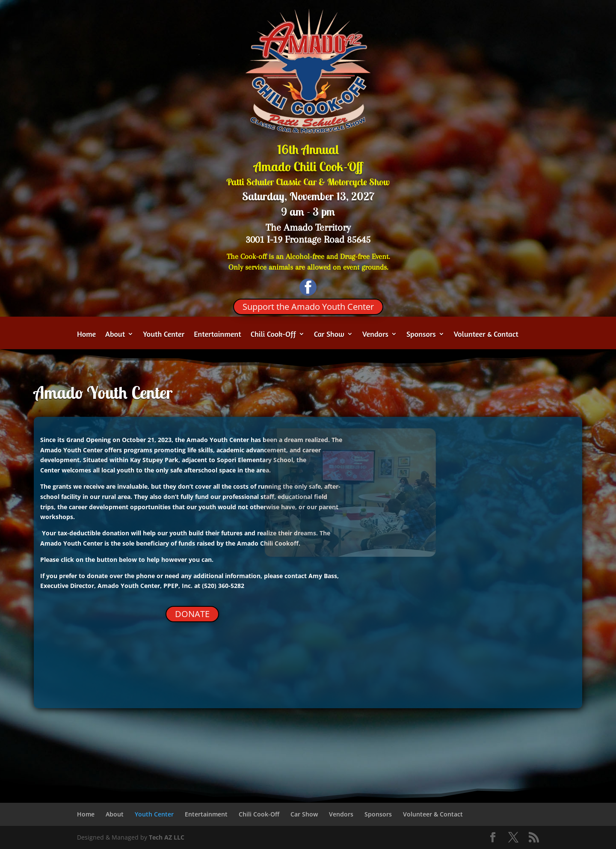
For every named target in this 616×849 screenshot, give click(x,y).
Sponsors (421, 335)
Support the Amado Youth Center (308, 307)
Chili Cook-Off (273, 335)
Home (86, 335)
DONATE (192, 614)
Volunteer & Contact (486, 335)
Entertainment (217, 335)
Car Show (329, 335)
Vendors (375, 335)
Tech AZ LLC (167, 837)
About (115, 335)
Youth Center (164, 335)
